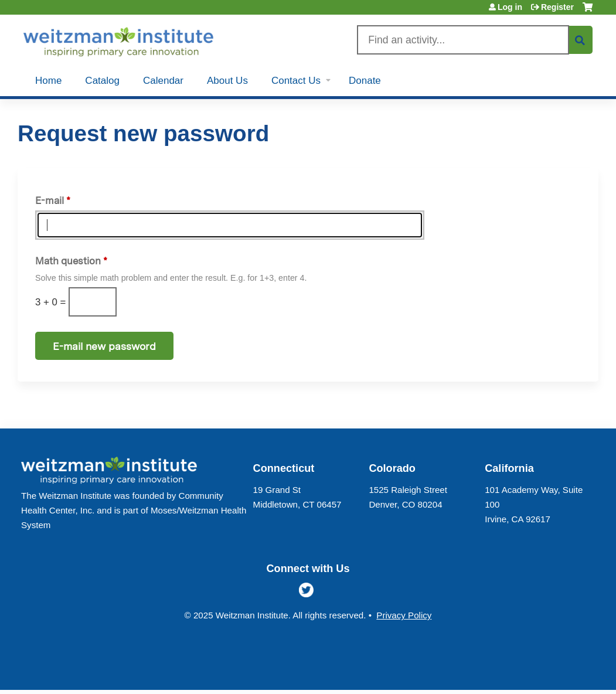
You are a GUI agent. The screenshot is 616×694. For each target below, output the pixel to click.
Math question (68, 261)
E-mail (50, 200)
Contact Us (296, 81)
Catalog (102, 81)
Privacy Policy (404, 615)
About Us (227, 81)
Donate (365, 81)
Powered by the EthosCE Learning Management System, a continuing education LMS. (557, 671)
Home (48, 81)
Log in (510, 7)
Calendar (163, 81)
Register (557, 7)
